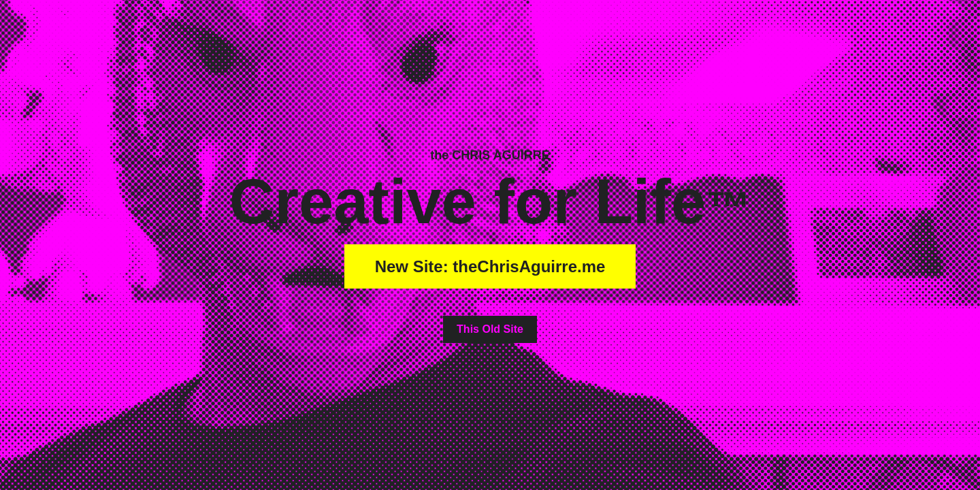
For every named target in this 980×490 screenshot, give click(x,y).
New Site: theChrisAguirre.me (490, 266)
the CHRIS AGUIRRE (490, 155)
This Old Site (490, 329)
